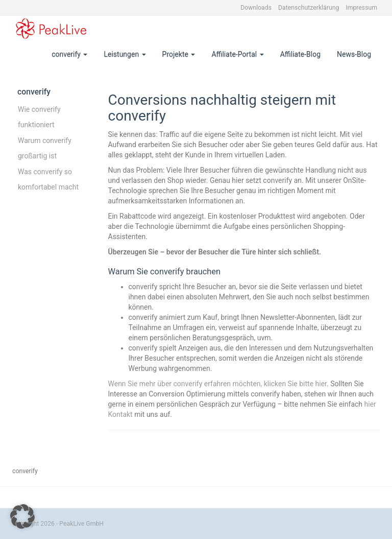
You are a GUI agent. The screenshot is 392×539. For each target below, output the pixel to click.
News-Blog (354, 54)
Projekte (179, 54)
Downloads (256, 8)
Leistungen (125, 54)
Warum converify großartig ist (45, 148)
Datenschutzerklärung (309, 8)
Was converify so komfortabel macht (48, 179)
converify (69, 54)
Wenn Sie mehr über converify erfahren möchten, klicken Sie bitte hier (217, 384)
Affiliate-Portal (237, 54)
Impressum (361, 8)
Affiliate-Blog (300, 54)
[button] (22, 517)
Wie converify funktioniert (39, 117)
